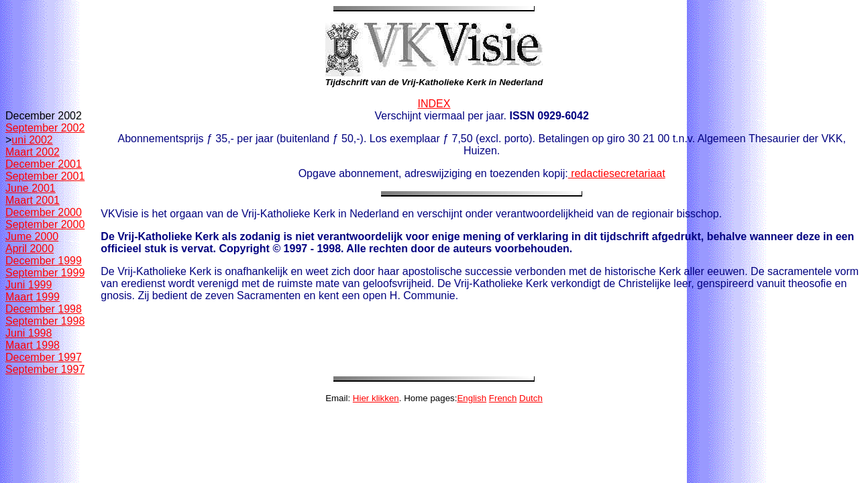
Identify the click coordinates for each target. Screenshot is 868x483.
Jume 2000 (32, 236)
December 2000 (44, 212)
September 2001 (45, 176)
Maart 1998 (33, 345)
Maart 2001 (33, 200)
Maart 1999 (33, 297)
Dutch (531, 398)
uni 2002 (32, 140)
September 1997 (45, 369)
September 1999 (45, 273)
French (503, 398)
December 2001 (44, 164)
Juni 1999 (29, 285)
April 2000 (30, 249)
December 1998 (44, 309)
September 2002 (45, 128)
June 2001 (31, 188)
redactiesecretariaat (617, 173)
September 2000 (45, 224)
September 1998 (45, 321)
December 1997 (44, 357)
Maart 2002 (33, 152)
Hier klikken (376, 398)
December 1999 (44, 261)
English (472, 398)
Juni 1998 (29, 333)
